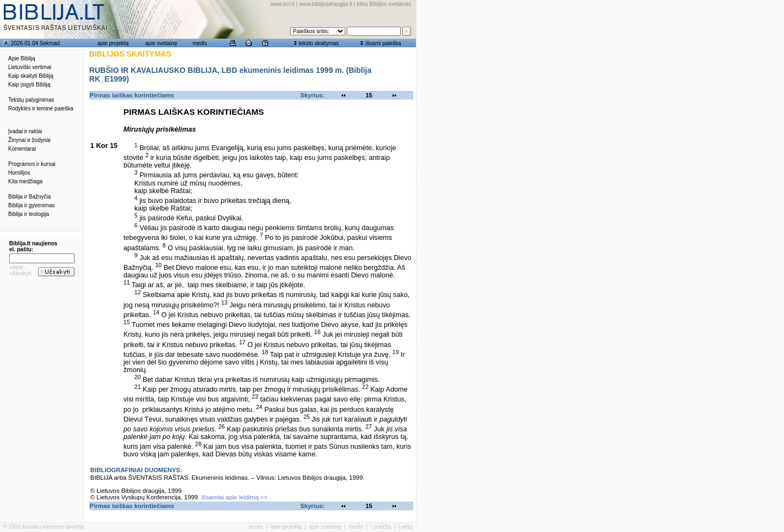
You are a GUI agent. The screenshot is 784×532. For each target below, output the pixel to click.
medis (200, 43)
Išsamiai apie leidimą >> (235, 497)
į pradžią (381, 527)
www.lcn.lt (283, 4)
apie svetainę (161, 43)
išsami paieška (383, 43)
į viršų (406, 527)
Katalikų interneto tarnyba (53, 527)
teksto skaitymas (318, 43)
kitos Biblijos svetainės (384, 4)
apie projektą (113, 43)
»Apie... (19, 267)
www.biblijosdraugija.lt (326, 4)
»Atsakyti (20, 273)
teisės (256, 527)
